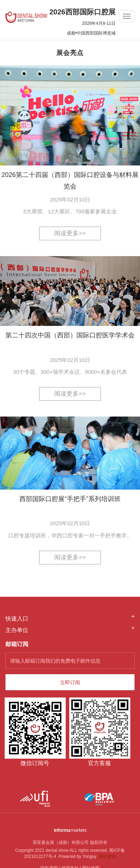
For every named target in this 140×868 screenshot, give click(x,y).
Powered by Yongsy (76, 856)
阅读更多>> (70, 233)
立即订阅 (70, 682)
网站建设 (107, 856)
